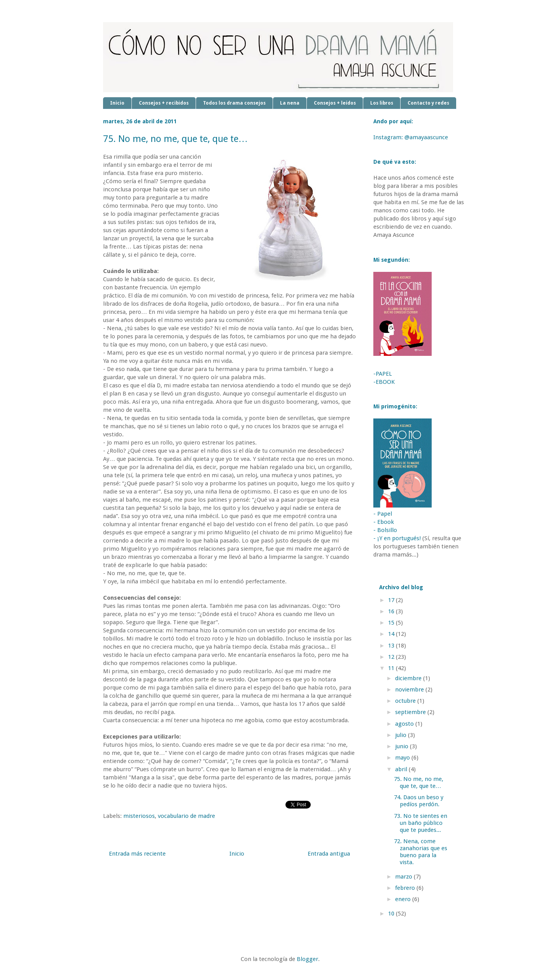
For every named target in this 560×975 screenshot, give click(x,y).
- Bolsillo (385, 530)
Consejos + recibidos (164, 103)
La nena (290, 103)
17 (392, 600)
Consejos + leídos (335, 103)
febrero (406, 888)
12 (392, 657)
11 (392, 668)
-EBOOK (384, 382)
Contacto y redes (428, 103)
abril (402, 769)
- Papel (383, 514)
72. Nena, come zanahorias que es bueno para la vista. (421, 852)
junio (402, 746)
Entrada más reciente (137, 854)
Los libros (382, 103)
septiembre (411, 712)
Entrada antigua (329, 854)
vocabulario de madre (186, 816)
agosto (405, 724)
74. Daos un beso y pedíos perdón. (419, 801)
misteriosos (139, 816)
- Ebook (384, 522)
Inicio (117, 103)
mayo (403, 758)
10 (392, 914)
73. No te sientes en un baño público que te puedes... (421, 823)
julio (402, 735)
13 (392, 646)
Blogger (307, 959)
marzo (404, 877)
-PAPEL (383, 374)
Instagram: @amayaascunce (411, 137)
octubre (406, 701)
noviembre (410, 690)
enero (404, 899)
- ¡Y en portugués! (397, 538)
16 (392, 611)
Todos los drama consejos (234, 103)
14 (392, 634)
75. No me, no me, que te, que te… (419, 782)
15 (392, 623)
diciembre (409, 678)
